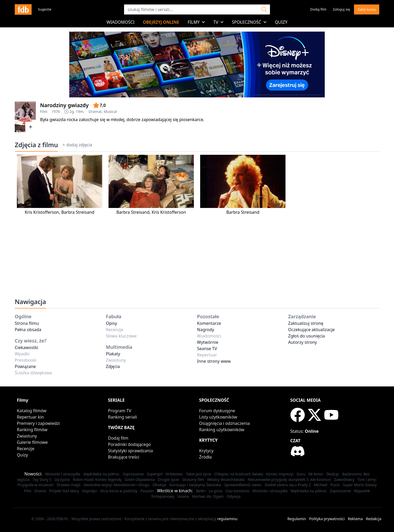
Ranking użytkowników (222, 430)
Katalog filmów (32, 411)
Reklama (355, 519)
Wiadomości (121, 22)
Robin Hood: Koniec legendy (97, 479)
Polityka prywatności (327, 519)
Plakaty (113, 354)
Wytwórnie (208, 342)
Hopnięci (90, 491)
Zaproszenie (133, 474)
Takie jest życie (199, 474)
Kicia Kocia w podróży (119, 491)
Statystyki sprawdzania (130, 451)
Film (44, 111)
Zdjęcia (113, 366)
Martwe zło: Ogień (208, 496)
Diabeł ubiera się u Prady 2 (288, 485)
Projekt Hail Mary (64, 491)
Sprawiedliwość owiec (243, 485)
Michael (320, 485)
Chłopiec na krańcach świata (239, 474)
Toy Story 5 (42, 479)
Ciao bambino (237, 491)
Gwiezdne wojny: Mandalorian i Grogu (116, 485)
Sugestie (45, 9)
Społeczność (249, 22)
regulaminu (227, 519)
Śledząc (333, 474)
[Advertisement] (173, 252)
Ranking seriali (122, 417)
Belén (201, 491)
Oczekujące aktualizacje (311, 330)
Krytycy (206, 451)
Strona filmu (27, 323)
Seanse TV (207, 349)
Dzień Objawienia (140, 479)
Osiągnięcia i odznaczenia (225, 423)
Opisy (111, 323)
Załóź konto (367, 9)
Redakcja (374, 519)
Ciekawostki (26, 347)
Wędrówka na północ (102, 474)
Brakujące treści (124, 457)
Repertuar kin (30, 417)
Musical (110, 111)
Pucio (335, 485)
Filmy (196, 22)
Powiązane (25, 366)
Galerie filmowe (32, 442)
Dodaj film (318, 9)
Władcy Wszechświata (226, 479)
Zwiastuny (27, 436)
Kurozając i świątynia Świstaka (195, 485)
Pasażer (147, 491)
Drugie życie (168, 479)
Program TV (120, 411)
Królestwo (174, 474)
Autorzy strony (302, 342)
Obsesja (159, 485)
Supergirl (155, 474)
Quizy (281, 22)
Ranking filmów (32, 430)
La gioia (216, 491)
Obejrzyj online (161, 22)
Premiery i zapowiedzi (38, 423)
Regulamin (297, 519)
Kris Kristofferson (42, 212)
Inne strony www (214, 361)
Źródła (205, 457)
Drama (40, 491)
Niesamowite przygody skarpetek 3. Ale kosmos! (289, 479)
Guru (301, 474)
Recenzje (26, 449)
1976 (56, 111)
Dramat (95, 111)
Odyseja (233, 496)
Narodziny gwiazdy (64, 105)
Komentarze (209, 323)
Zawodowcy (344, 479)
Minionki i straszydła (63, 474)
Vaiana (183, 496)
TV (218, 22)
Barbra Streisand (78, 212)
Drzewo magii (68, 485)
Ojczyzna (62, 479)
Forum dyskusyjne (217, 411)
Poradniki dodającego (129, 444)
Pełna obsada (28, 330)
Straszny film (193, 479)
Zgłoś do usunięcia (307, 336)
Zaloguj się (341, 9)
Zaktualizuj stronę (306, 323)
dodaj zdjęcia (77, 145)
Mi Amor (316, 474)
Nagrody (206, 330)
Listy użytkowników (218, 417)
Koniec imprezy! (280, 474)
